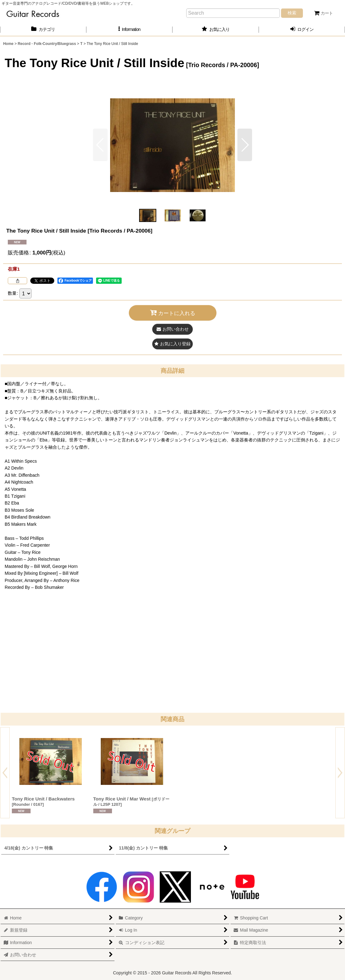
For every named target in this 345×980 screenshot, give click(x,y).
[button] (130, 30)
